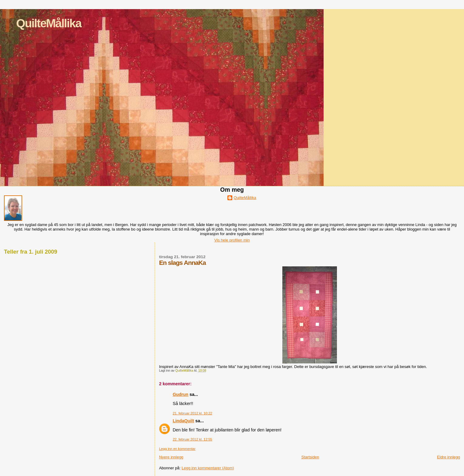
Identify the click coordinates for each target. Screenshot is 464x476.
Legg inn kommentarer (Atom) (208, 468)
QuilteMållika (49, 23)
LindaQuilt (183, 421)
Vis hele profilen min (232, 240)
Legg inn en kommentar (177, 449)
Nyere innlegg (171, 457)
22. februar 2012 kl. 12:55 (192, 439)
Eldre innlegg (449, 457)
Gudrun (180, 394)
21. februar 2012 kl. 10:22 (192, 413)
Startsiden (310, 457)
